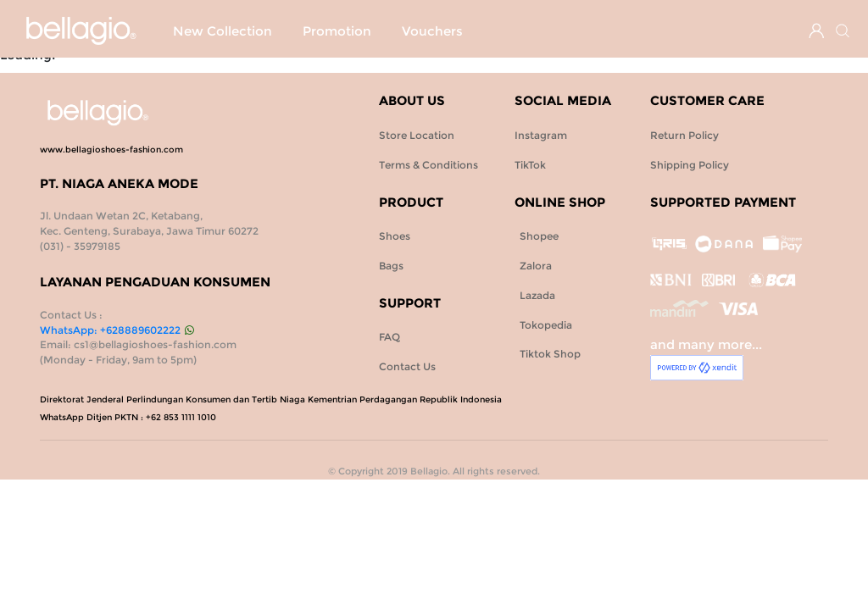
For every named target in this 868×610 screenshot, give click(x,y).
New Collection (223, 31)
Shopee (537, 236)
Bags (529, 31)
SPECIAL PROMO (358, 31)
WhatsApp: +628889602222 (117, 330)
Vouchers (303, 63)
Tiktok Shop (548, 354)
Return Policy (684, 135)
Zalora (533, 266)
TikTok (530, 165)
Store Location (417, 135)
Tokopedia (543, 325)
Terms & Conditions (428, 165)
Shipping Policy (690, 165)
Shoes (463, 31)
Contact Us (407, 366)
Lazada (535, 295)
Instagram (541, 135)
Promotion (207, 63)
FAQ (389, 337)
